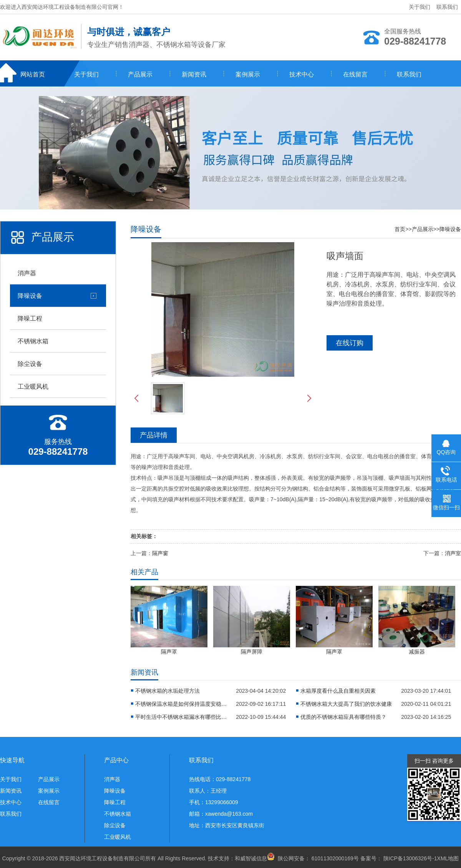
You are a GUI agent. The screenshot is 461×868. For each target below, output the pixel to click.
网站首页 (33, 74)
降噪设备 (30, 296)
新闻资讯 (194, 74)
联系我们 (447, 7)
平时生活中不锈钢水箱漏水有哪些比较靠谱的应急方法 (181, 717)
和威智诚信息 (251, 858)
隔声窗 (160, 553)
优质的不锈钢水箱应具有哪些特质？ (343, 717)
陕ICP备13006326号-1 (410, 858)
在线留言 (355, 74)
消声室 (453, 553)
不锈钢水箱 (33, 341)
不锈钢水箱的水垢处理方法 (167, 691)
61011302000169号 (334, 858)
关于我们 (420, 7)
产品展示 (140, 74)
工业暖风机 (33, 386)
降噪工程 (30, 318)
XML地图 (448, 858)
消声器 (27, 273)
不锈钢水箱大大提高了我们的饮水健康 (346, 704)
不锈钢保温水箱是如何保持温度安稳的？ (181, 704)
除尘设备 (30, 364)
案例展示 (248, 74)
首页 (400, 229)
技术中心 (302, 74)
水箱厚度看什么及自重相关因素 (338, 691)
